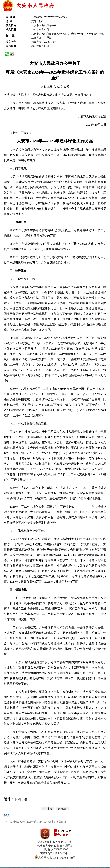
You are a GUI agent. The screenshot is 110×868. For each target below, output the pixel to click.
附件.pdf (21, 800)
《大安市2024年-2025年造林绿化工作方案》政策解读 (37, 822)
